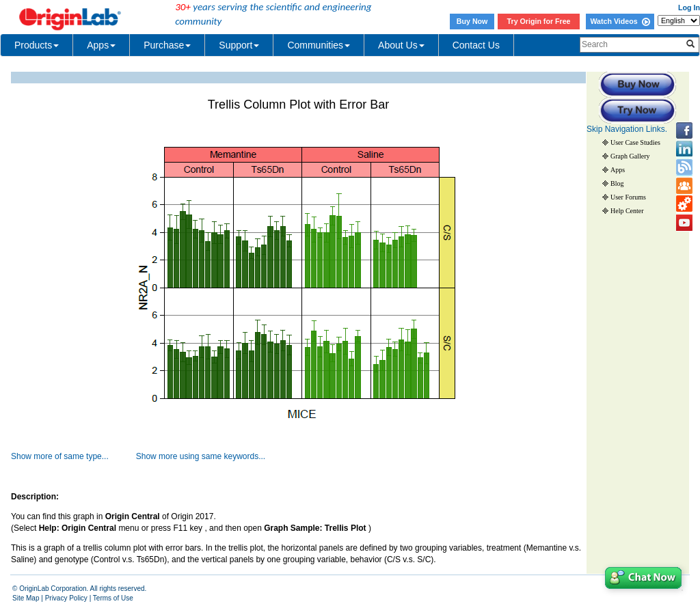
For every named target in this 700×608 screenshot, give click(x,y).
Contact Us (476, 45)
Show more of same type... (60, 456)
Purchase (167, 45)
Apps (101, 45)
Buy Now (472, 21)
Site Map (26, 598)
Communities (319, 45)
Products (37, 45)
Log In (689, 8)
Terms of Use (113, 598)
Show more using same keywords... (201, 456)
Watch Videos (620, 21)
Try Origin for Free (539, 21)
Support (239, 45)
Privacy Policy (66, 598)
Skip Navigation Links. (627, 129)
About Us (401, 45)
